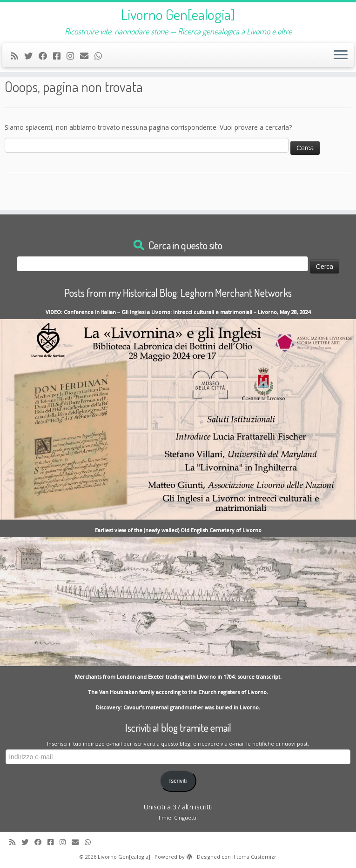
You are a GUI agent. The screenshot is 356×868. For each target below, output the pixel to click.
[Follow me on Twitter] (31, 56)
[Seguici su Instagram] (73, 56)
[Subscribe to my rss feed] (17, 56)
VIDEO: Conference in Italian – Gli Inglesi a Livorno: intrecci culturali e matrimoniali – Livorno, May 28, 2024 (178, 312)
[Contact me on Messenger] (60, 56)
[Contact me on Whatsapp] (101, 56)
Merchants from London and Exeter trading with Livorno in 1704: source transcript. (178, 677)
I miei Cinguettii (178, 818)
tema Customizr (256, 857)
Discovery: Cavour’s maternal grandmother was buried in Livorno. (178, 707)
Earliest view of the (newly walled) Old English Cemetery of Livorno (178, 530)
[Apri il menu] (341, 55)
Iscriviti (178, 781)
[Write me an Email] (87, 56)
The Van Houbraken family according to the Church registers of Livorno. (178, 692)
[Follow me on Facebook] (46, 56)
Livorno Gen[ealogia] (178, 14)
